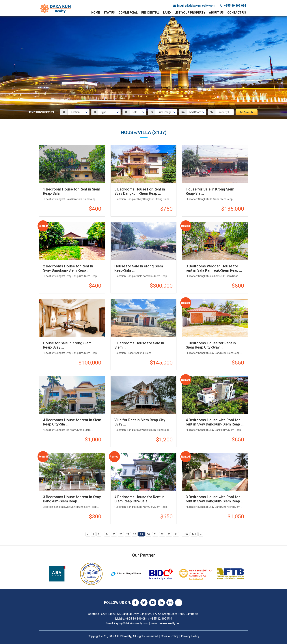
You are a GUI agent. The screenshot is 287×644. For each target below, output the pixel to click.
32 (162, 534)
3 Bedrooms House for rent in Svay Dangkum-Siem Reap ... (72, 499)
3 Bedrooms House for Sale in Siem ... (139, 345)
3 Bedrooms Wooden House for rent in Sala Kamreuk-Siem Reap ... (214, 268)
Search (246, 112)
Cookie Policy (170, 636)
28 (135, 534)
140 (186, 534)
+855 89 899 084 (233, 6)
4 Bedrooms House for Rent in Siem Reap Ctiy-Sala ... (139, 499)
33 (169, 534)
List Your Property (190, 13)
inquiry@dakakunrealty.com (194, 6)
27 (128, 534)
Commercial (128, 13)
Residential (150, 13)
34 (176, 534)
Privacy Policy (190, 636)
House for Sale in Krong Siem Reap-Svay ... (67, 345)
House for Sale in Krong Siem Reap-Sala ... (139, 268)
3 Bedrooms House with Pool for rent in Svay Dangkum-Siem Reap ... (215, 499)
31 (155, 534)
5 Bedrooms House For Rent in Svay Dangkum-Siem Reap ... (140, 191)
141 (194, 534)
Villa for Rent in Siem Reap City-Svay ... (140, 422)
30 (148, 534)
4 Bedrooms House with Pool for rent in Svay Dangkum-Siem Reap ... (215, 422)
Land (167, 13)
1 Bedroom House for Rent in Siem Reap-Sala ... (72, 191)
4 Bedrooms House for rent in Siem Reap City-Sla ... (72, 422)
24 (107, 534)
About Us (216, 13)
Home (96, 13)
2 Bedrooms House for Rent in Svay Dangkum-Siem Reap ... (68, 268)
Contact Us (237, 13)
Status (109, 13)
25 (114, 534)
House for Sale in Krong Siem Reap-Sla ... (210, 191)
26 (121, 534)
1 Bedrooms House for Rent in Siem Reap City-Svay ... (211, 345)
